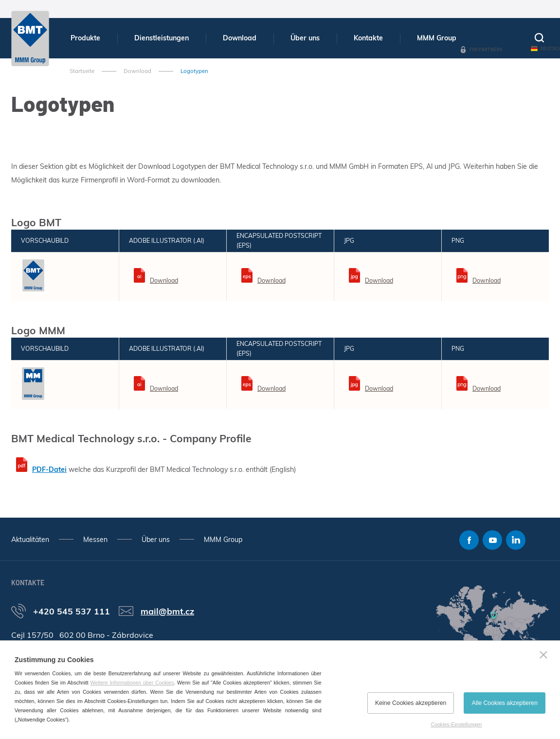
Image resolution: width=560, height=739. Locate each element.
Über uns (305, 38)
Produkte (85, 38)
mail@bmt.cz (167, 611)
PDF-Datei (49, 469)
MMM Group (437, 38)
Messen (95, 540)
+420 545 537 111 (72, 611)
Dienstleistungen (162, 38)
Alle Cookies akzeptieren (505, 703)
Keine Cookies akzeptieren (411, 703)
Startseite (82, 71)
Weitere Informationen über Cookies (132, 683)
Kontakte (368, 38)
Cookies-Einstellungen (457, 724)
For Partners (486, 49)
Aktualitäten (30, 540)
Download (240, 38)
